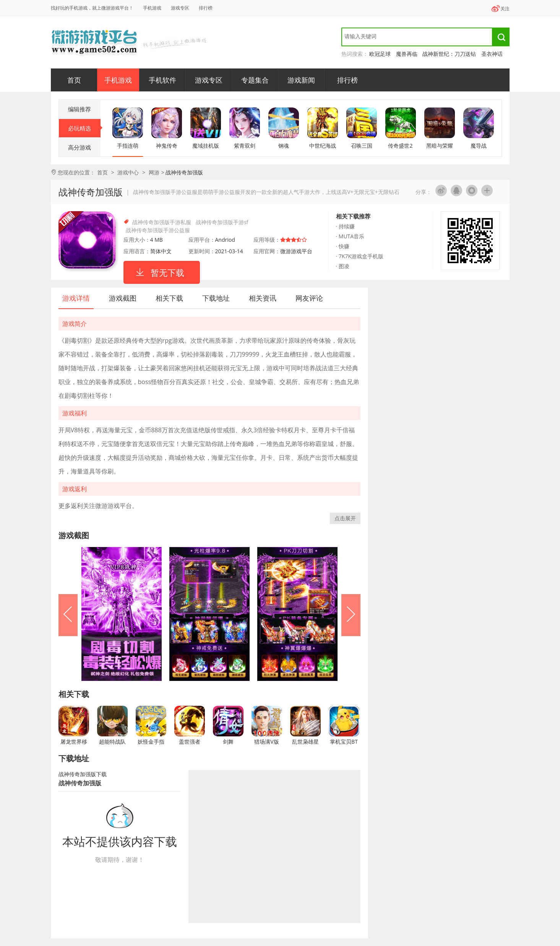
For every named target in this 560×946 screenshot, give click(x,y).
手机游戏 (152, 8)
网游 (154, 172)
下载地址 (216, 298)
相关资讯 (263, 298)
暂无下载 (167, 272)
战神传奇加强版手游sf (222, 222)
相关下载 (169, 298)
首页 (74, 80)
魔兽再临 (407, 54)
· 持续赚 (345, 226)
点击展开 (345, 518)
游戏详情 (76, 298)
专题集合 (255, 80)
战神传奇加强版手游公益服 (158, 230)
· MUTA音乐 (350, 236)
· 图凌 (343, 266)
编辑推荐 (80, 109)
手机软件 (162, 80)
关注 (500, 9)
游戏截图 (123, 298)
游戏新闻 (301, 80)
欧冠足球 (380, 54)
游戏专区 (180, 8)
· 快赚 (343, 246)
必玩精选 (84, 128)
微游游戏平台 (95, 42)
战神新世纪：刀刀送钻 (449, 54)
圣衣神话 (492, 54)
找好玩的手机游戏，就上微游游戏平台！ (92, 8)
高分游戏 (80, 147)
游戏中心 (128, 172)
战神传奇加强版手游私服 (162, 222)
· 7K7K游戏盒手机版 (360, 256)
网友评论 (309, 298)
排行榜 (206, 8)
